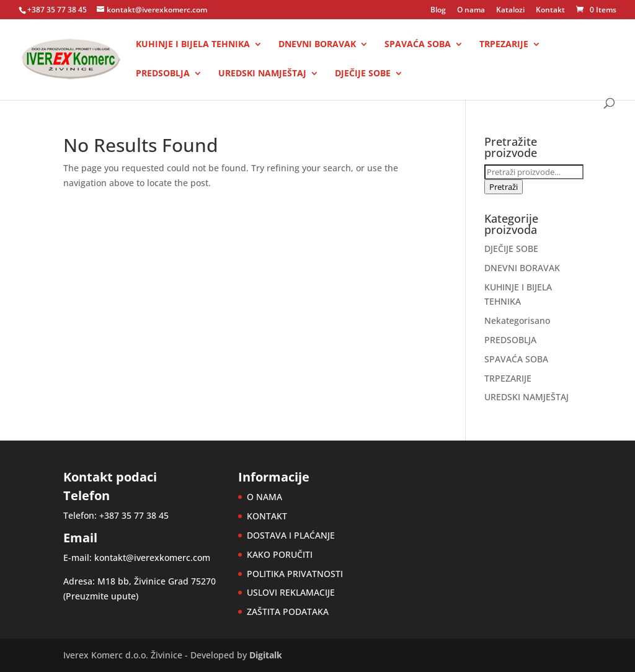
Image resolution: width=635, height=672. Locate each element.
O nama (471, 11)
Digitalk (266, 655)
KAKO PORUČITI (280, 554)
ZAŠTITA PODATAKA (288, 612)
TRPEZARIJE (504, 45)
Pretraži (504, 187)
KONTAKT (267, 516)
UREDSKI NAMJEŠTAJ (262, 74)
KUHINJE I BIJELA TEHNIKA (193, 45)
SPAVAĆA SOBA (418, 45)
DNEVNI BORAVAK (317, 45)
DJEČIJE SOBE (363, 74)
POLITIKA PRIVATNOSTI (295, 574)
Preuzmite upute (101, 596)
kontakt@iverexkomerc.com (152, 558)
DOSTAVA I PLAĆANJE (291, 535)
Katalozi (510, 11)
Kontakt (550, 11)
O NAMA (264, 497)
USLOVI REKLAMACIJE (291, 592)
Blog (438, 11)
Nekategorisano (517, 320)
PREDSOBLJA (163, 74)
